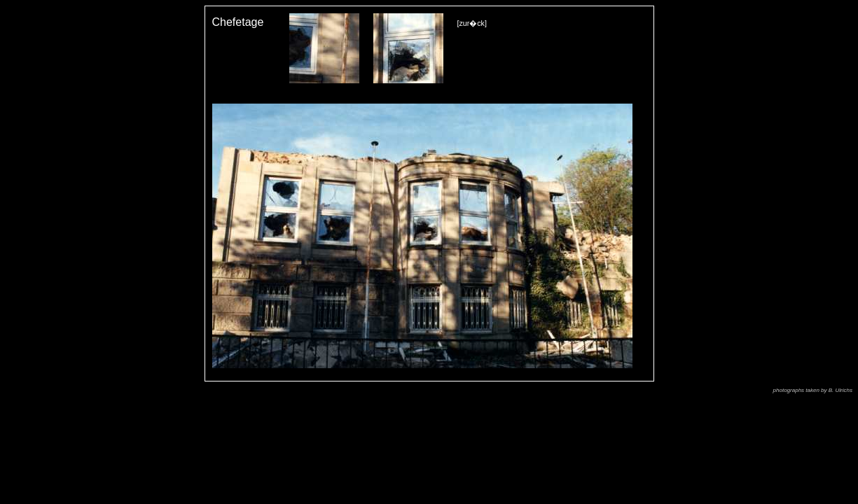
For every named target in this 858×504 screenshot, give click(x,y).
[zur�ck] (472, 23)
